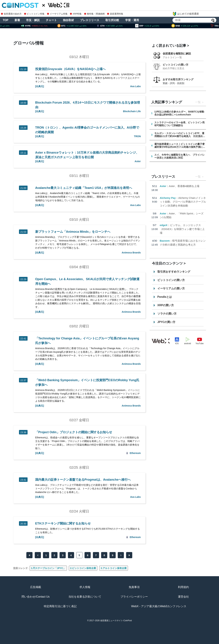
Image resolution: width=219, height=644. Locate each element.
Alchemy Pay (168, 198)
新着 (17, 20)
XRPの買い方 (166, 305)
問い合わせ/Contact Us (36, 597)
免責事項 (134, 587)
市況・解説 (33, 20)
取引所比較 (112, 20)
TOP (6, 20)
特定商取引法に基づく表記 (60, 606)
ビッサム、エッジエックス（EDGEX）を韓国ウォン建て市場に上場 (182, 229)
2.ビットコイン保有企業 (83, 568)
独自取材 (68, 20)
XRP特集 (76, 14)
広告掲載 (36, 587)
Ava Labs (136, 86)
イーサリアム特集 (57, 14)
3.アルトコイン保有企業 (114, 568)
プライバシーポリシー (134, 597)
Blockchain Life (132, 111)
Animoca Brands (131, 253)
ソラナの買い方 (167, 314)
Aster (138, 161)
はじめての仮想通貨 (186, 14)
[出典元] (40, 86)
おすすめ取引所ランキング (178, 79)
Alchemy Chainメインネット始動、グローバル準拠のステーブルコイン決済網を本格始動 (183, 202)
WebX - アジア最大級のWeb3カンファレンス (159, 606)
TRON (137, 136)
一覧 (198, 102)
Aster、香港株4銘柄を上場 (184, 186)
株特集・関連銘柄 (94, 14)
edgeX (164, 225)
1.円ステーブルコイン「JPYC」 (48, 568)
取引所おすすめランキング (174, 272)
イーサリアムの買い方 (171, 288)
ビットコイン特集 (34, 14)
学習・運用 (132, 20)
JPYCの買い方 (166, 322)
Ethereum (135, 453)
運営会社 (183, 597)
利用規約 (183, 587)
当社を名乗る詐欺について (85, 597)
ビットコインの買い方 (176, 65)
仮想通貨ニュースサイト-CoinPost (116, 621)
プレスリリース (90, 20)
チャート (51, 20)
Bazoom (165, 241)
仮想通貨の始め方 (11, 14)
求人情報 (85, 587)
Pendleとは (165, 297)
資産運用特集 (115, 14)
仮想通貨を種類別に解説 (177, 54)
